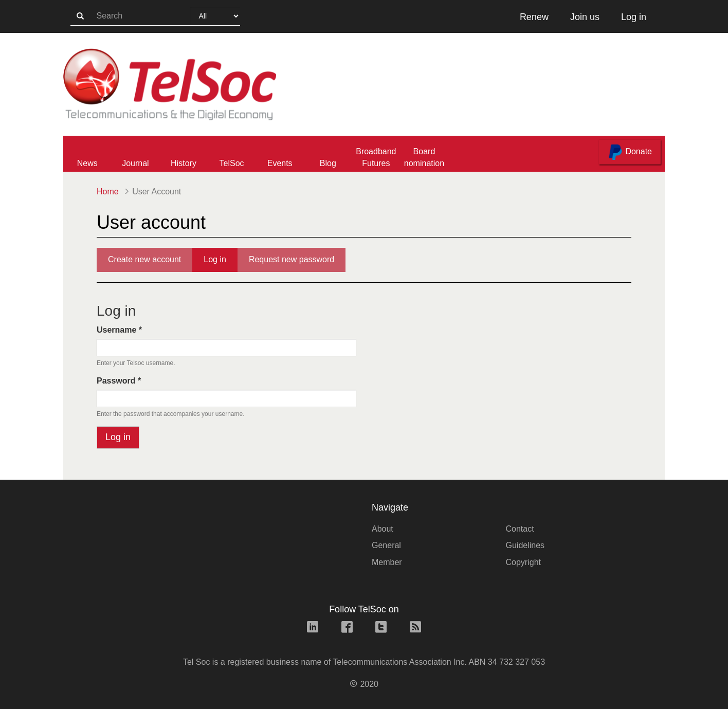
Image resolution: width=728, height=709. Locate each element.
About (383, 529)
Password (119, 381)
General (386, 545)
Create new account (144, 259)
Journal (135, 163)
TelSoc (232, 163)
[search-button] (80, 16)
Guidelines (525, 545)
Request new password (292, 259)
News (87, 163)
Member (387, 562)
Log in (221, 263)
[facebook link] (347, 628)
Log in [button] (634, 17)
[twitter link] (381, 628)
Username (119, 330)
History (184, 163)
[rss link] (415, 628)
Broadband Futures (376, 157)
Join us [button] (585, 17)
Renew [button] (534, 17)
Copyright (523, 562)
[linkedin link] (313, 628)
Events (280, 163)
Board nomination (424, 157)
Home (108, 192)
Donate (630, 152)
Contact (520, 529)
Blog (328, 163)
